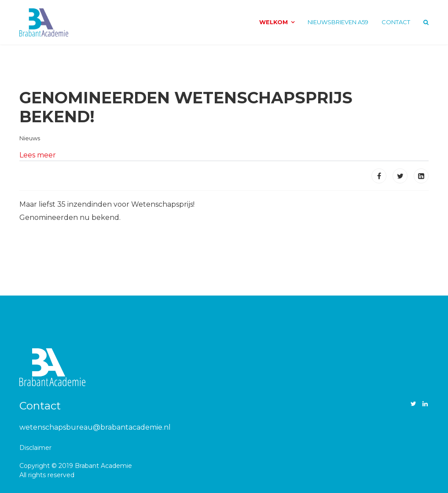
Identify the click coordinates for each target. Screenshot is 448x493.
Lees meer (38, 155)
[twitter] (413, 404)
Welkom (274, 22)
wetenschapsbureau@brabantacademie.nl (95, 427)
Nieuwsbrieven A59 (338, 22)
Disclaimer (35, 448)
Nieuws (30, 138)
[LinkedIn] (425, 404)
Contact (396, 22)
